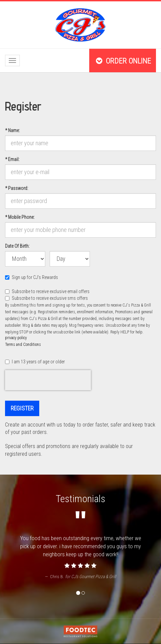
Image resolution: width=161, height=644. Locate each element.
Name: (14, 130)
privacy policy (16, 338)
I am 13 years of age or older (35, 362)
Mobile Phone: (20, 217)
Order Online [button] (123, 61)
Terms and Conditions (23, 345)
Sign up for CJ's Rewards (32, 277)
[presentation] (48, 380)
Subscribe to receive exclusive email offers (47, 291)
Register (22, 408)
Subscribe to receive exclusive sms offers (46, 298)
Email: (14, 159)
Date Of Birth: (17, 246)
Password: (17, 188)
